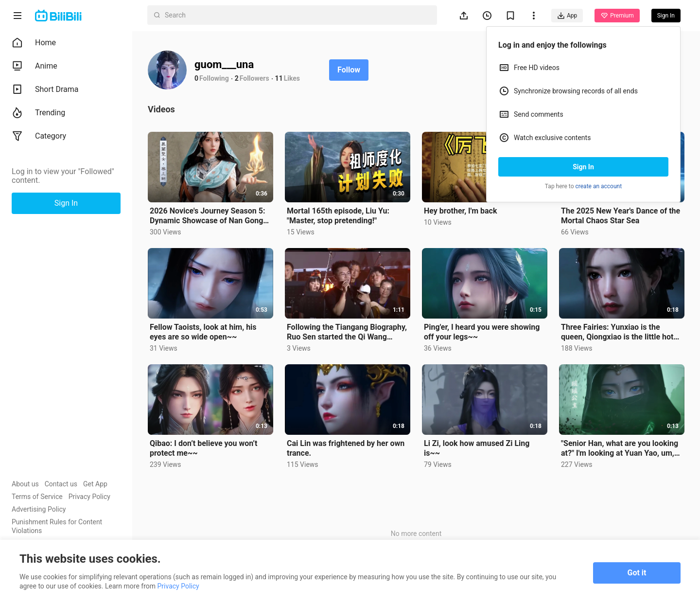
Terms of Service (37, 497)
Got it (637, 573)
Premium (617, 16)
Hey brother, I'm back (460, 211)
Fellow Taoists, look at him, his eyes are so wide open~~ (203, 332)
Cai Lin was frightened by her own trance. (346, 448)
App (567, 16)
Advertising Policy (39, 509)
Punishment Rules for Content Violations (57, 526)
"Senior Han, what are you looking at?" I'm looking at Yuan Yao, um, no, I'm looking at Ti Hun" (620, 448)
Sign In (583, 167)
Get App (95, 484)
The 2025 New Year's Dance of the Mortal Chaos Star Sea (621, 216)
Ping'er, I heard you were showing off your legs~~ (482, 332)
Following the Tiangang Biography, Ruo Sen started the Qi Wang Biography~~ (347, 332)
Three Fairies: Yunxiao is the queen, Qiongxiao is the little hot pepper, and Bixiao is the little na (618, 332)
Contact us (61, 484)
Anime (35, 66)
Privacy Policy (89, 497)
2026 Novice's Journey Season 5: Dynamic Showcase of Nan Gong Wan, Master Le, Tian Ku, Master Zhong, (207, 216)
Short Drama (45, 89)
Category (39, 136)
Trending (38, 113)
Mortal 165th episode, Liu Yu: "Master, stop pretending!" (338, 216)
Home (34, 43)
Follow (349, 70)
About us (25, 484)
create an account (599, 186)
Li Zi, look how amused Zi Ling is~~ (477, 448)
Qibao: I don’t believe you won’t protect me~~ (203, 448)
